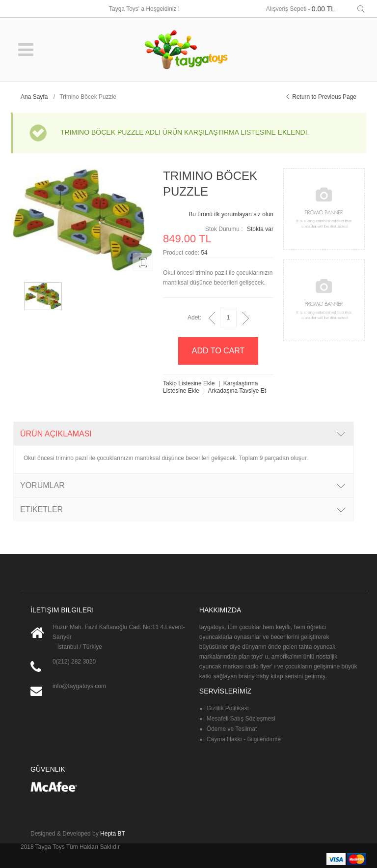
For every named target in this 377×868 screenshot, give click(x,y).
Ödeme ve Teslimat (232, 729)
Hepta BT (113, 834)
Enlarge (143, 262)
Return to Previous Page (324, 97)
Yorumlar (42, 485)
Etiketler (41, 509)
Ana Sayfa (34, 97)
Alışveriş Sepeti (286, 9)
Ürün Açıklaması (56, 434)
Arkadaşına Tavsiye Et (237, 391)
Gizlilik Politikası (228, 708)
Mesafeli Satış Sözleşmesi (241, 719)
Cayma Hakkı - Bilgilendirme (244, 739)
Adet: (194, 318)
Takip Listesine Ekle (189, 383)
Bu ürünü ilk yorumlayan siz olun (231, 214)
